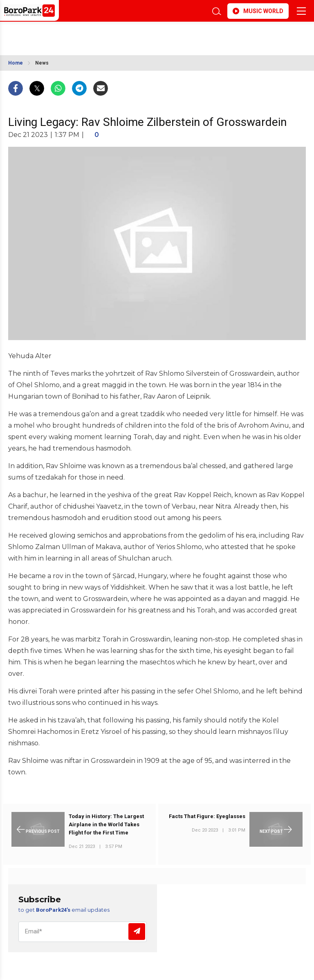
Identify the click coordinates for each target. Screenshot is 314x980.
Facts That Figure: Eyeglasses (207, 816)
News (42, 63)
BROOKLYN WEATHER (81, 34)
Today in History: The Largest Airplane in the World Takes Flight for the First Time (106, 824)
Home (16, 63)
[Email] (83, 932)
